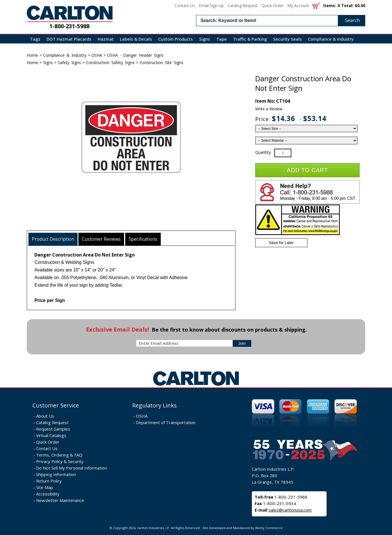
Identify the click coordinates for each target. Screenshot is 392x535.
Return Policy (49, 481)
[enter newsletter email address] (186, 343)
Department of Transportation (166, 422)
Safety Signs (69, 63)
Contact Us (185, 6)
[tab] (53, 239)
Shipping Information (56, 474)
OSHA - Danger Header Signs (135, 55)
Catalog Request (243, 6)
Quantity (263, 152)
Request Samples (53, 429)
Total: (347, 6)
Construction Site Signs (161, 63)
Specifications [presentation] (143, 239)
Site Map (45, 487)
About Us (45, 416)
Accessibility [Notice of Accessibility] (48, 494)
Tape (222, 39)
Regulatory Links (155, 405)
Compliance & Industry (331, 39)
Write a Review (269, 109)
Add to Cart (307, 170)
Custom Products (176, 39)
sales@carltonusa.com (290, 510)
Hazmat (106, 39)
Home (32, 55)
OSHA (97, 55)
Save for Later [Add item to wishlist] (281, 243)
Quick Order (273, 6)
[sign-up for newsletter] (242, 343)
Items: (330, 6)
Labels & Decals (136, 39)
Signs (205, 39)
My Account (298, 6)
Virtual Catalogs (51, 435)
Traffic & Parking (250, 39)
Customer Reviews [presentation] (101, 239)
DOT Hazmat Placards (69, 39)
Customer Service (56, 405)
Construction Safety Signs (110, 63)
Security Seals (287, 39)
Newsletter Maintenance (60, 500)
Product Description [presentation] (53, 239)
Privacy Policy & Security (60, 461)
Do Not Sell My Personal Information (71, 468)
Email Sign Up (211, 6)
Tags (35, 39)
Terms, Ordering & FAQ (59, 455)
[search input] (281, 21)
